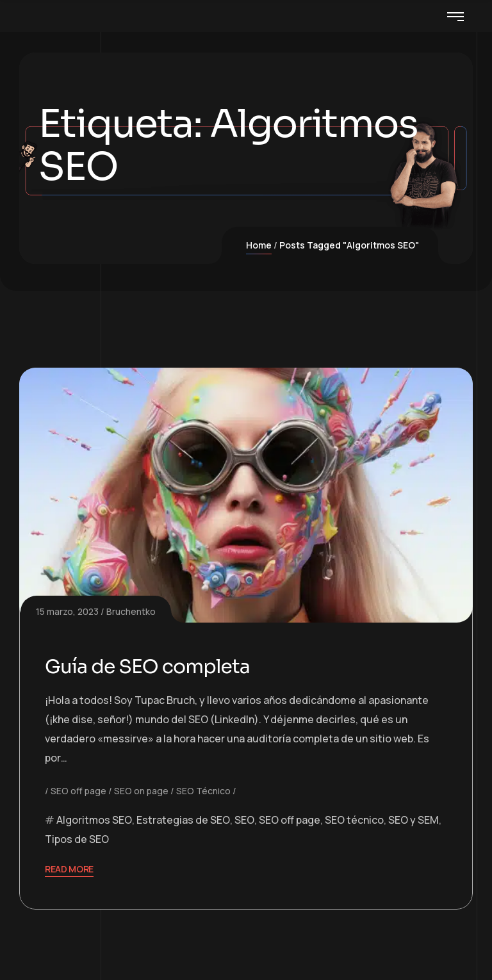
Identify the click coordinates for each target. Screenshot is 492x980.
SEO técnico (354, 820)
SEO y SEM (414, 820)
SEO (244, 820)
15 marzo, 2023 (67, 611)
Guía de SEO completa (148, 667)
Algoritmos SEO (94, 820)
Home (259, 245)
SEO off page (78, 791)
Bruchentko (131, 611)
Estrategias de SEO (183, 820)
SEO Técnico (203, 791)
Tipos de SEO (77, 839)
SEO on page (141, 791)
